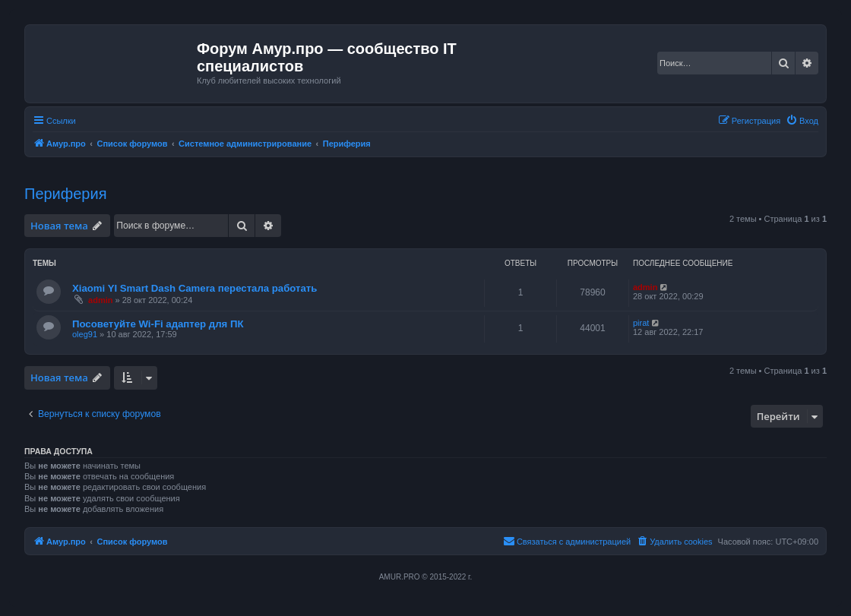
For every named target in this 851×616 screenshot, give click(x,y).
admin (100, 300)
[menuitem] (802, 121)
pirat (641, 323)
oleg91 (85, 334)
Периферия (66, 194)
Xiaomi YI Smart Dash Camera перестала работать (195, 288)
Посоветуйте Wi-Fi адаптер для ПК (158, 324)
